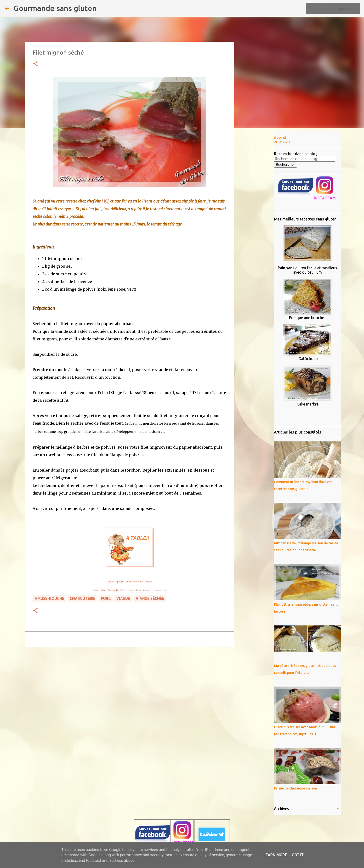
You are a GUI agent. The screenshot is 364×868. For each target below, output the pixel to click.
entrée (149, 582)
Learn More (275, 855)
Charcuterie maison (140, 590)
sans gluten (99, 590)
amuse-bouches (134, 582)
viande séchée (150, 598)
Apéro (123, 590)
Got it (298, 855)
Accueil (280, 137)
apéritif (120, 582)
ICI (106, 201)
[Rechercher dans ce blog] (335, 8)
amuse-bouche (49, 598)
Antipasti (113, 590)
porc (106, 598)
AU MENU (282, 142)
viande (111, 582)
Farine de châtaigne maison (296, 788)
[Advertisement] (259, 207)
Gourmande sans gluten (55, 8)
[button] (35, 64)
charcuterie (160, 590)
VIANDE (123, 598)
